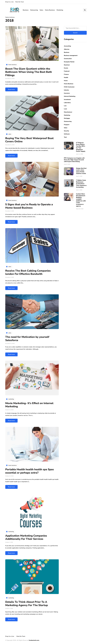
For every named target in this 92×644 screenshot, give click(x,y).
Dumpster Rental (69, 62)
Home (66, 81)
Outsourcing (34, 10)
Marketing (60, 10)
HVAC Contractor (69, 87)
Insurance (67, 93)
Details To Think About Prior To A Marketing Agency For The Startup (27, 604)
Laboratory (67, 103)
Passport (67, 125)
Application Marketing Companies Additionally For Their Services (26, 537)
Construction (68, 59)
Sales (41, 10)
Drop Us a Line (9, 2)
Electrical (67, 65)
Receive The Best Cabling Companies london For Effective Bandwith (28, 272)
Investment (67, 99)
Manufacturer (68, 112)
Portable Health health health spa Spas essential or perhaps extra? (30, 471)
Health (66, 77)
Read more (11, 89)
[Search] (75, 28)
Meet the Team (20, 2)
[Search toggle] (85, 10)
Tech (65, 137)
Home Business (50, 10)
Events (66, 68)
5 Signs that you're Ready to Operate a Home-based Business (29, 206)
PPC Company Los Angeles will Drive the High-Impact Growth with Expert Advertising (74, 160)
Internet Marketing (70, 96)
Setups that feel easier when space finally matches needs (81, 171)
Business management (71, 55)
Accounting (67, 46)
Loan (65, 109)
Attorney (67, 49)
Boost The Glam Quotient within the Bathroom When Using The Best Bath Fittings (29, 72)
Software (67, 134)
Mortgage (67, 118)
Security (66, 131)
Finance (66, 74)
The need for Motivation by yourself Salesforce (27, 339)
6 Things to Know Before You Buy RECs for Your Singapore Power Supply (81, 147)
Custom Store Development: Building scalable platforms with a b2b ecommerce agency (81, 200)
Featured (67, 71)
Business (26, 10)
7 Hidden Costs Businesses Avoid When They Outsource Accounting (81, 184)
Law (65, 106)
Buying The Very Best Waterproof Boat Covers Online (29, 140)
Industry (66, 90)
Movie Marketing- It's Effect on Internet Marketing (29, 405)
